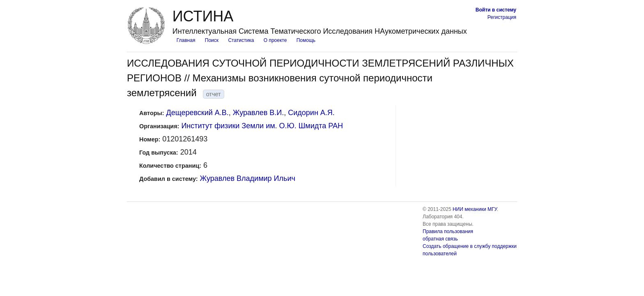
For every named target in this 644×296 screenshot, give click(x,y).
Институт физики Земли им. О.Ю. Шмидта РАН (262, 126)
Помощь (306, 40)
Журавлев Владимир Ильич (248, 178)
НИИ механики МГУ (475, 209)
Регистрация (502, 17)
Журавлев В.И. (258, 113)
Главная (186, 40)
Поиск (212, 40)
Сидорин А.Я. (311, 113)
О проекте (275, 40)
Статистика (241, 40)
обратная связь (440, 239)
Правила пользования (448, 231)
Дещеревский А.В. (198, 113)
